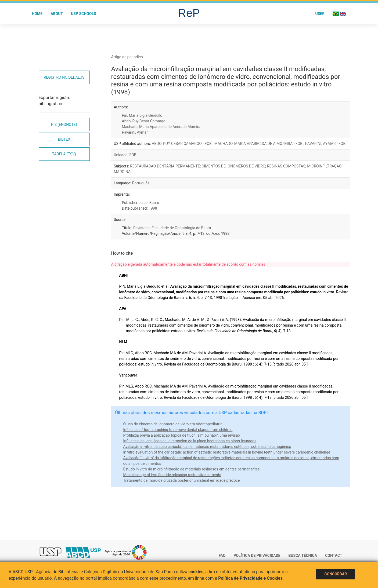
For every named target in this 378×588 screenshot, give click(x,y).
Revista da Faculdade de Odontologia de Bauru (172, 228)
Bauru (154, 203)
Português (141, 183)
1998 (153, 208)
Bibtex (64, 139)
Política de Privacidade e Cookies (250, 578)
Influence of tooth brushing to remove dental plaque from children (178, 430)
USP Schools (84, 14)
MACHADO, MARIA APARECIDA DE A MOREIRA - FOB (259, 144)
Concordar (336, 574)
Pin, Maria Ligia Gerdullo (142, 115)
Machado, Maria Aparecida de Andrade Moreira (161, 127)
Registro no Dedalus (64, 77)
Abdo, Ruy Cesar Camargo (144, 121)
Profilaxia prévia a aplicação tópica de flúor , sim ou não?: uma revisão (182, 435)
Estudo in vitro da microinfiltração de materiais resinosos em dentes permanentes (192, 469)
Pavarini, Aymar (135, 132)
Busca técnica (303, 556)
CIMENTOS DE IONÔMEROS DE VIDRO (233, 166)
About (57, 14)
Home (37, 14)
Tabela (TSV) (64, 154)
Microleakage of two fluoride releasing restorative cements (172, 475)
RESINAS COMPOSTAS (286, 166)
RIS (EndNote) (64, 125)
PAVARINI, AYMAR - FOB (325, 144)
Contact (334, 556)
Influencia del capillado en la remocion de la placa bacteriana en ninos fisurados (190, 441)
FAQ (222, 556)
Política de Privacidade (257, 556)
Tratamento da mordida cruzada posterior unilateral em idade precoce (182, 480)
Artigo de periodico (127, 57)
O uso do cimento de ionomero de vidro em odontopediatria (173, 424)
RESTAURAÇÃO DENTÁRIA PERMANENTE (165, 166)
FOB (133, 155)
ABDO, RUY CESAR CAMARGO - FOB (182, 144)
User (320, 14)
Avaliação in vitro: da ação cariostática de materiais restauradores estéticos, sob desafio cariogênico (207, 447)
